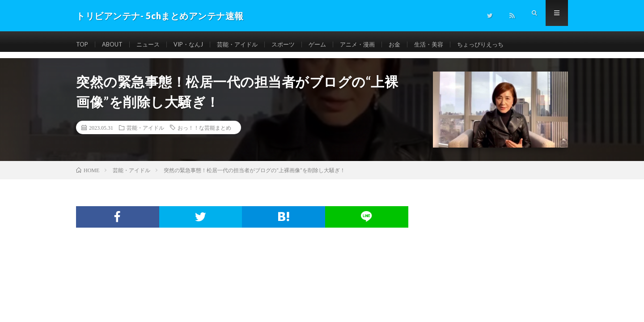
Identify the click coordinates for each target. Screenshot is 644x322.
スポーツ (295, 44)
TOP (83, 44)
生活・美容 (448, 44)
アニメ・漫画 (373, 44)
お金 (412, 44)
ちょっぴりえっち (502, 44)
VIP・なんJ (195, 44)
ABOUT (115, 44)
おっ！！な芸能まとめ (204, 127)
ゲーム (331, 44)
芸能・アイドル (247, 44)
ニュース (153, 44)
